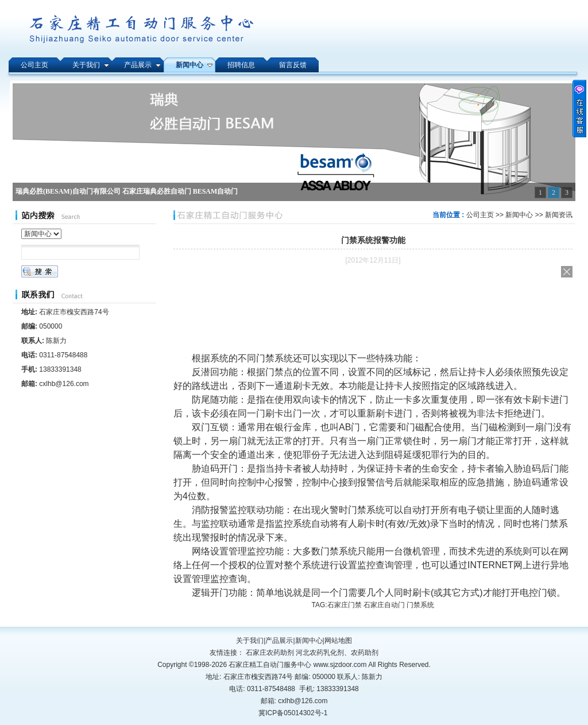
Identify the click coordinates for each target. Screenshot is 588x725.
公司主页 (480, 215)
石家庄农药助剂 (270, 653)
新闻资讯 (559, 215)
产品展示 (279, 641)
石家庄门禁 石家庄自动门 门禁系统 (381, 605)
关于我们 (250, 641)
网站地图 (338, 641)
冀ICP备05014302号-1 (293, 713)
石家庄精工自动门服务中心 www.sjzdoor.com (298, 665)
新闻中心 (519, 215)
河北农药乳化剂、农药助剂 (337, 653)
